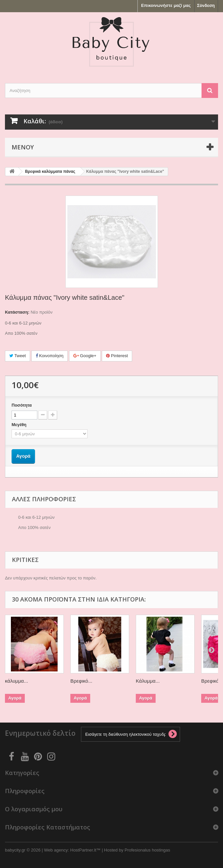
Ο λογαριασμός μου (34, 809)
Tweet (18, 356)
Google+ (85, 356)
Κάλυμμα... (148, 681)
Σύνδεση (206, 5)
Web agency (56, 850)
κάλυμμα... (17, 681)
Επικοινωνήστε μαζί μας (166, 5)
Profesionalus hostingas (147, 850)
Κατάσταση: (17, 312)
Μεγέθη (20, 425)
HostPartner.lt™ (86, 850)
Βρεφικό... (81, 681)
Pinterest (117, 356)
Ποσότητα (22, 405)
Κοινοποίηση (50, 356)
